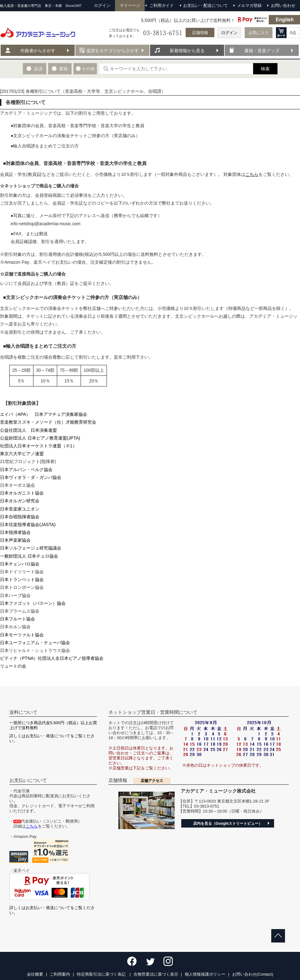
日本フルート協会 (17, 619)
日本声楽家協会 (15, 540)
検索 (265, 69)
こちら (252, 174)
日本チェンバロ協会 (20, 564)
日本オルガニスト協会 (22, 493)
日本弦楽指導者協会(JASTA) (28, 525)
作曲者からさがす (38, 51)
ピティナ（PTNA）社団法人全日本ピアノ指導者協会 (52, 658)
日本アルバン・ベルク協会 (26, 470)
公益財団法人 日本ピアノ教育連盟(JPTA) (40, 438)
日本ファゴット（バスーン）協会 (33, 603)
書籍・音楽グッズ (262, 51)
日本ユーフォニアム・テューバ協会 (35, 643)
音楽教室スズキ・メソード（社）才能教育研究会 (48, 422)
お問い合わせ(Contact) (253, 974)
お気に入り (259, 33)
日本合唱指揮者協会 (20, 517)
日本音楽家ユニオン (20, 509)
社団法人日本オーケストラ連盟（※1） (38, 446)
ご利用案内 (60, 974)
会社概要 (35, 974)
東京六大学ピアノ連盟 (22, 454)
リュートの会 (13, 666)
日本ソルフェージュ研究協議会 (31, 548)
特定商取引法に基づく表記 (102, 974)
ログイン (229, 33)
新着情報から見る (187, 51)
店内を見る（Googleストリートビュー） (228, 823)
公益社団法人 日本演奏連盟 (28, 430)
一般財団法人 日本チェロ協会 (29, 556)
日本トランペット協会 (22, 580)
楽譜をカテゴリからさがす (112, 51)
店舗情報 (200, 33)
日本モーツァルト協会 (22, 635)
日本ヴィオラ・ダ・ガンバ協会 (31, 477)
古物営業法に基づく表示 (156, 974)
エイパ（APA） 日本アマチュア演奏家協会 (44, 414)
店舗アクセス (152, 781)
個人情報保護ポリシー (205, 974)
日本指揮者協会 (15, 532)
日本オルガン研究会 (20, 501)
